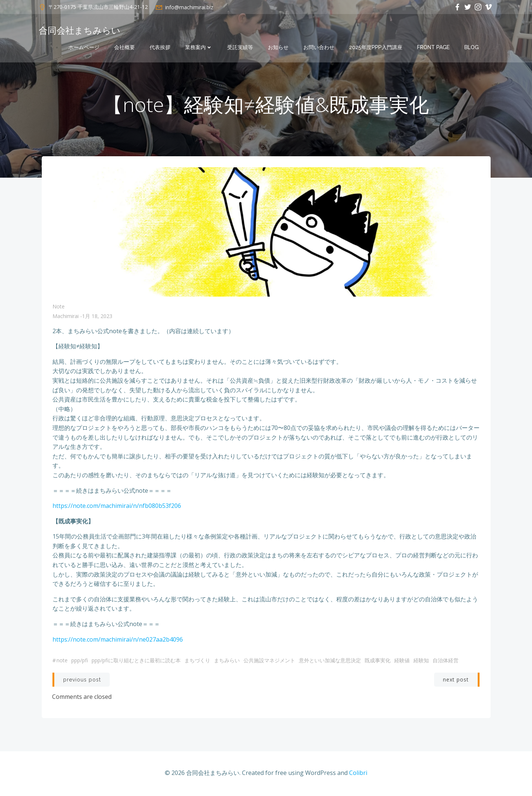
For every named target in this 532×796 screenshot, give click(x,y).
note (59, 308)
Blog (472, 47)
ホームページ (84, 47)
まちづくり (197, 661)
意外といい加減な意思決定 (330, 661)
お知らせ (278, 47)
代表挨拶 (160, 47)
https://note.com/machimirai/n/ (96, 507)
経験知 (421, 661)
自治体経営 (446, 661)
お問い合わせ (319, 47)
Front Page (433, 47)
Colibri (358, 774)
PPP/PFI (80, 661)
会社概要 (125, 47)
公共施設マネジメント (269, 661)
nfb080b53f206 (160, 507)
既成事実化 (378, 661)
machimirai (66, 317)
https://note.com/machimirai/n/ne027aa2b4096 (118, 640)
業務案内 (199, 47)
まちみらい (227, 661)
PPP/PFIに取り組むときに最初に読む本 (136, 661)
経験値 (402, 661)
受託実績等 (240, 47)
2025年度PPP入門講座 (376, 47)
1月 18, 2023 (97, 317)
